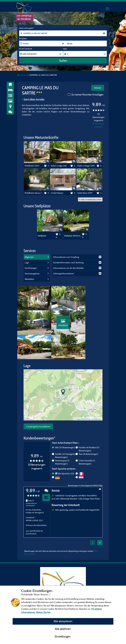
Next (100, 522)
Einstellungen (63, 636)
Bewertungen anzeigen (99, 125)
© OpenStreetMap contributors (88, 398)
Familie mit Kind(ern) (89, 428)
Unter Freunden (87, 441)
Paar (88, 433)
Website (98, 88)
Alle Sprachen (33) (66, 453)
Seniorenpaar (62, 441)
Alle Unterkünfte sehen (90, 199)
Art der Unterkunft (26, 49)
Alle (65, 427)
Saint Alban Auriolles (33, 99)
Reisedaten (23, 39)
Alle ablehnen (63, 629)
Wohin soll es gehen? (26, 28)
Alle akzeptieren (63, 621)
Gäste (65, 49)
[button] (63, 371)
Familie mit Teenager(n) (66, 435)
